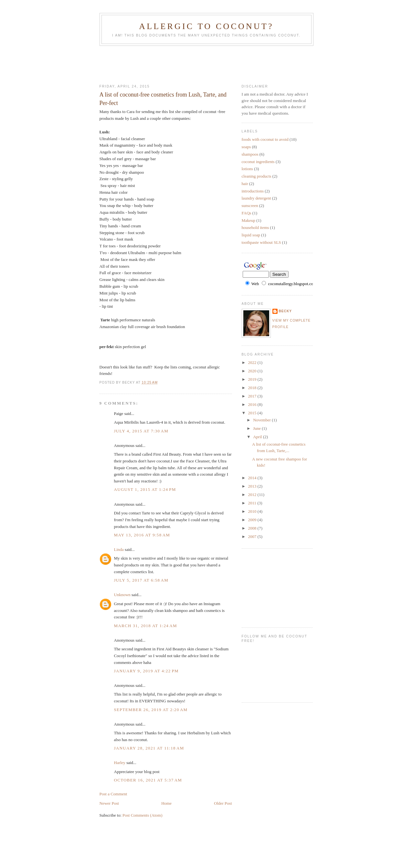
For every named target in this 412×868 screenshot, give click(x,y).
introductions (253, 191)
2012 (253, 495)
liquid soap (251, 235)
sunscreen (250, 206)
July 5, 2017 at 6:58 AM (141, 580)
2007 (253, 537)
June (257, 428)
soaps (246, 147)
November (262, 420)
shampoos (250, 154)
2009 (253, 520)
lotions (247, 169)
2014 (253, 478)
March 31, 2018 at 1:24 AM (146, 626)
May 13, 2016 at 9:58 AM (142, 535)
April (258, 437)
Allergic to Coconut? (206, 26)
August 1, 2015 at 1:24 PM (145, 489)
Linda (119, 549)
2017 (253, 396)
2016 (253, 404)
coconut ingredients (258, 162)
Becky (285, 311)
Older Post (223, 803)
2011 (253, 503)
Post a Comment (113, 794)
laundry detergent (256, 198)
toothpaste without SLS (261, 242)
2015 (253, 413)
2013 (253, 486)
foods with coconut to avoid (265, 139)
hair (245, 184)
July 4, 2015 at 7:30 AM (141, 431)
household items (255, 227)
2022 (253, 362)
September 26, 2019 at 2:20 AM (151, 710)
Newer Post (109, 803)
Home (166, 803)
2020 (253, 371)
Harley (120, 763)
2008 (253, 528)
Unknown (122, 595)
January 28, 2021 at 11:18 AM (149, 748)
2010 (253, 511)
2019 (253, 379)
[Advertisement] (217, 64)
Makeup (249, 220)
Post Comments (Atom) (143, 815)
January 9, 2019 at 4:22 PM (146, 671)
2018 (253, 388)
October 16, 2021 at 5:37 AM (148, 780)
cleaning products (257, 176)
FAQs (247, 213)
